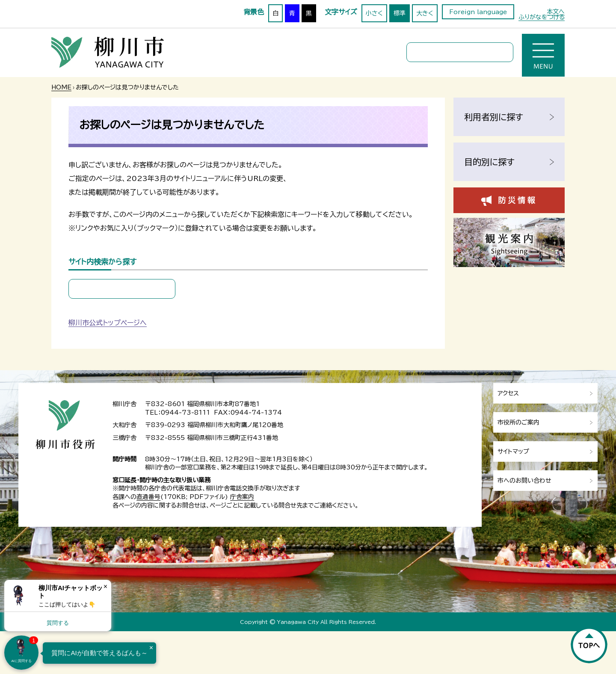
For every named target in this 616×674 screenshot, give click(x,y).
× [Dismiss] (105, 586)
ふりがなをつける (542, 17)
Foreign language (478, 12)
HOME (61, 87)
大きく (425, 13)
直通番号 (148, 497)
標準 (400, 13)
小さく (374, 13)
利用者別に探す (494, 117)
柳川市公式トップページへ (108, 323)
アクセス (508, 393)
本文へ (556, 12)
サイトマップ (513, 451)
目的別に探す (489, 162)
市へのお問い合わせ (524, 481)
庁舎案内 (242, 497)
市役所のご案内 (518, 422)
